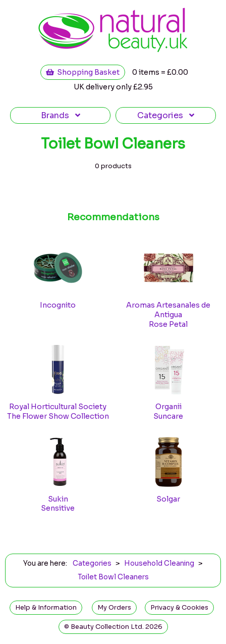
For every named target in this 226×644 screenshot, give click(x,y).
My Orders (114, 608)
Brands (61, 115)
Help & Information (46, 608)
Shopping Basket (83, 72)
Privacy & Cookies (179, 608)
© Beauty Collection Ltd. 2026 (113, 627)
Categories (166, 115)
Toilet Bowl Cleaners (113, 577)
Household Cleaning (159, 563)
